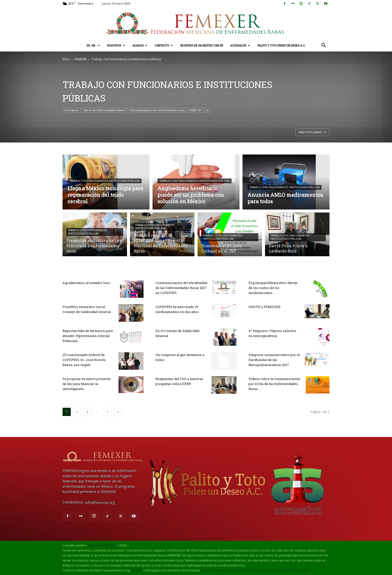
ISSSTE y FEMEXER (264, 307)
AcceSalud (240, 45)
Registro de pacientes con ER (202, 45)
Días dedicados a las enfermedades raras (157, 110)
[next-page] (118, 412)
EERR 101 (196, 110)
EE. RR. (93, 45)
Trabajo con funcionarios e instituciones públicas (104, 181)
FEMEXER (81, 59)
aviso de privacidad (101, 545)
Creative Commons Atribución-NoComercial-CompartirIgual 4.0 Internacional (255, 570)
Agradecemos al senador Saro (86, 283)
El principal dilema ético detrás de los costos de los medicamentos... (273, 288)
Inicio (66, 59)
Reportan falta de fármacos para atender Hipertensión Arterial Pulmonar (88, 336)
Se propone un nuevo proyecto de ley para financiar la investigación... (87, 384)
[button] (323, 46)
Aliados (140, 45)
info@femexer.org (100, 502)
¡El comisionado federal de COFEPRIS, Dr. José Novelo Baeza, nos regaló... (84, 360)
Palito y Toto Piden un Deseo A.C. (281, 45)
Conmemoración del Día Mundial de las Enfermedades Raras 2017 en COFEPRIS (181, 288)
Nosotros (116, 45)
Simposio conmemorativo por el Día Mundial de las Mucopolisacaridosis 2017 (274, 360)
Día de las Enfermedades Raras (104, 110)
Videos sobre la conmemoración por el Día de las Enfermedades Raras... (274, 384)
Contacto (164, 45)
